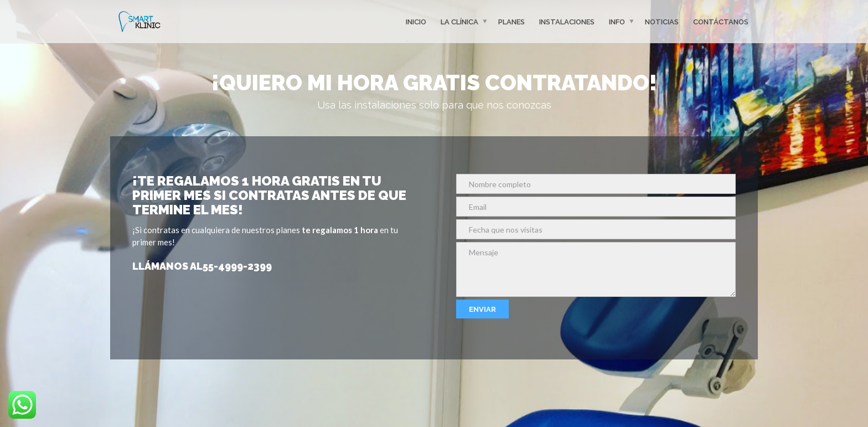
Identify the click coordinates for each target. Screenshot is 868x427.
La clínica (459, 21)
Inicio (416, 21)
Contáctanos (721, 21)
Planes (512, 21)
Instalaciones (567, 21)
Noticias (662, 21)
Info (617, 21)
